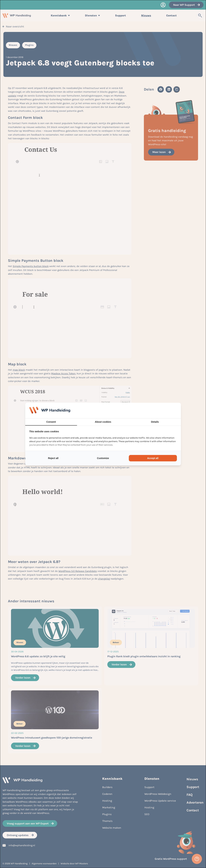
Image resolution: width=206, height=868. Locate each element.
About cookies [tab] (103, 422)
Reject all (53, 458)
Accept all (153, 458)
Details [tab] (155, 422)
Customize (103, 458)
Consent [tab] (51, 422)
